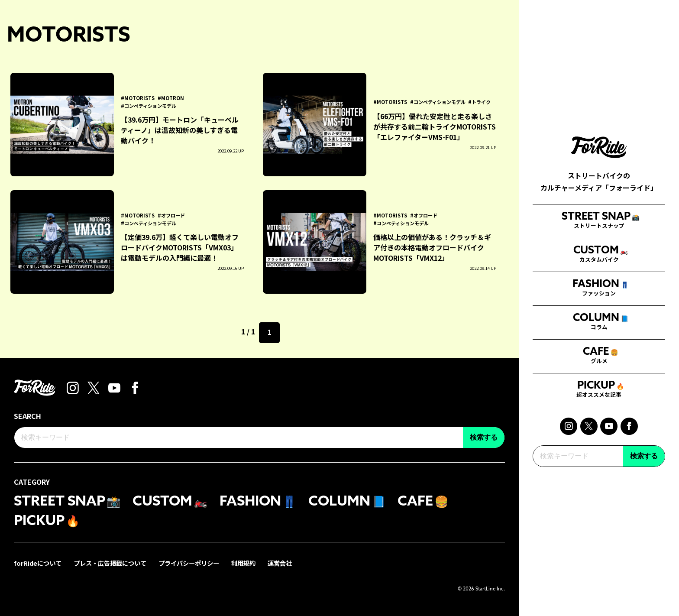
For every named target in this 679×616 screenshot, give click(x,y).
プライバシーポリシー (189, 563)
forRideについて (38, 563)
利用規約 (243, 563)
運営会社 (280, 563)
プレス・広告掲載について (110, 563)
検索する (644, 449)
